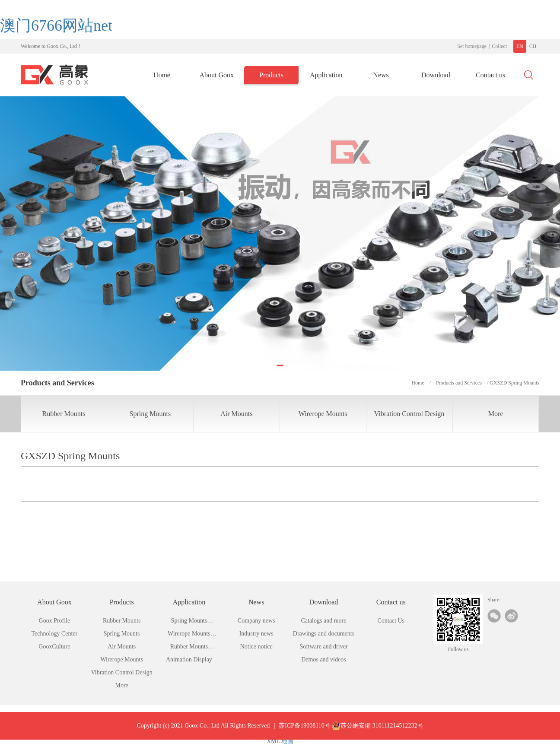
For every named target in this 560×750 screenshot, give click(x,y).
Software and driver (323, 647)
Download (436, 75)
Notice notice (256, 647)
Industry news (256, 634)
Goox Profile (55, 621)
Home (162, 75)
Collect (499, 46)
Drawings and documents (324, 634)
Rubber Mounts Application (189, 648)
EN (520, 46)
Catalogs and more (323, 621)
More (496, 414)
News (381, 75)
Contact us (490, 75)
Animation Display (189, 659)
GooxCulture (54, 647)
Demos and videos (323, 659)
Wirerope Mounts (323, 414)
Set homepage (472, 46)
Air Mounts (236, 414)
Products (271, 75)
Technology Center (55, 634)
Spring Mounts (150, 414)
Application (326, 75)
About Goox (216, 75)
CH (533, 46)
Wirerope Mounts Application (189, 635)
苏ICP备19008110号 (304, 732)
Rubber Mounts (64, 414)
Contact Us (391, 621)
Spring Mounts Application (189, 622)
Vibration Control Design (409, 414)
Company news (256, 621)
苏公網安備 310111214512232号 (377, 732)
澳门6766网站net (56, 25)
